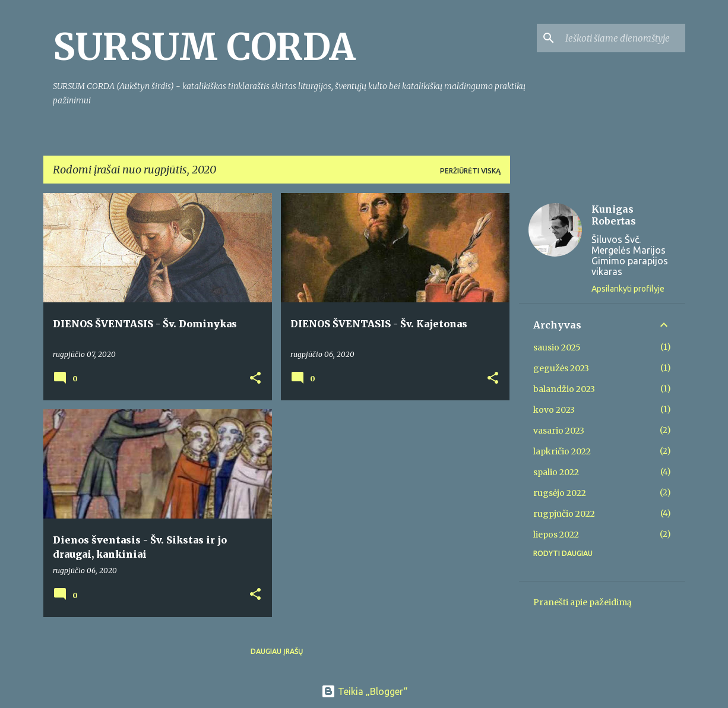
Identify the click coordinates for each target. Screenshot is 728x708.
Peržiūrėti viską (470, 171)
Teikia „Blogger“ (364, 691)
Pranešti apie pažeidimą (583, 602)
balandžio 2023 (564, 389)
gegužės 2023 (561, 368)
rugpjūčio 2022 (564, 514)
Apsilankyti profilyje (628, 289)
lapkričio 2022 (562, 451)
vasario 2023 (559, 431)
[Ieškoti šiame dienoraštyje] (623, 38)
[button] (255, 379)
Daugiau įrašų (277, 651)
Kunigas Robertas (614, 215)
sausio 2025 (557, 347)
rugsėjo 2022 (560, 493)
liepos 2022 (556, 535)
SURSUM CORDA (204, 47)
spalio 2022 (556, 472)
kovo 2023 (554, 410)
